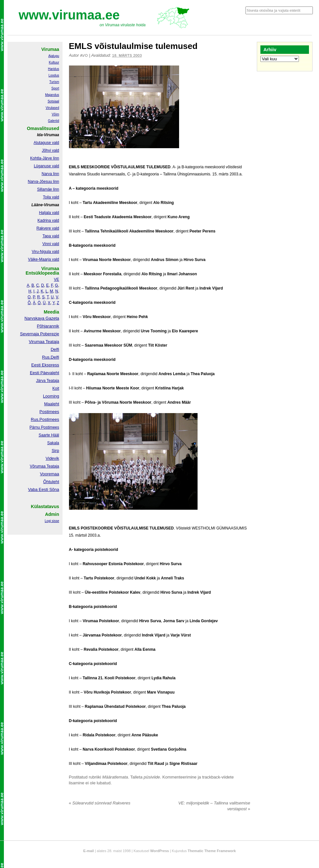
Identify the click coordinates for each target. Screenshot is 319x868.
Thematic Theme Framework (212, 851)
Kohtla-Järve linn (45, 158)
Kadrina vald (48, 220)
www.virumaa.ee (69, 15)
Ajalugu (54, 56)
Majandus (52, 95)
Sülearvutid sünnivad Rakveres (100, 803)
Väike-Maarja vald (43, 259)
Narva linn (50, 174)
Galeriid (53, 121)
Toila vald (51, 197)
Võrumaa (38, 466)
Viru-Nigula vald (46, 252)
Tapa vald (51, 236)
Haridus (53, 69)
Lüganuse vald (46, 166)
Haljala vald (49, 213)
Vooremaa (49, 474)
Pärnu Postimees (44, 427)
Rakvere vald (48, 228)
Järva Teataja (47, 381)
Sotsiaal (53, 101)
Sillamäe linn (48, 189)
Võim (56, 114)
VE (56, 279)
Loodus (54, 75)
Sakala (53, 443)
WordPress (160, 851)
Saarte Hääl (49, 435)
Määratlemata (115, 777)
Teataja (52, 466)
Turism (54, 82)
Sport (55, 88)
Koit (56, 388)
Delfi (55, 349)
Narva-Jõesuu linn (44, 182)
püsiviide (152, 777)
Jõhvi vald (50, 150)
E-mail (89, 851)
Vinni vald (51, 244)
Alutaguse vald (46, 143)
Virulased (52, 108)
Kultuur (54, 62)
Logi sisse (52, 521)
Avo (84, 55)
